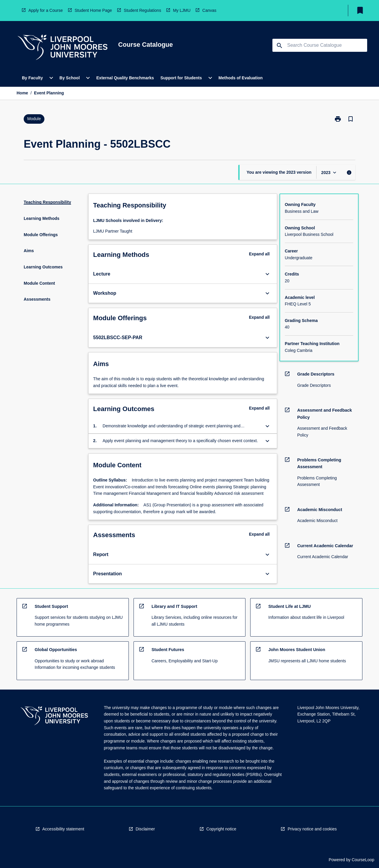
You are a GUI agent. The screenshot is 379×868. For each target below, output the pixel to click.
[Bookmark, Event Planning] (351, 119)
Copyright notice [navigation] (221, 829)
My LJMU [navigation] (182, 10)
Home (22, 93)
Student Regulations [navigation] (142, 10)
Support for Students (181, 78)
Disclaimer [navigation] (145, 829)
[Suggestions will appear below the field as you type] (320, 45)
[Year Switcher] (329, 172)
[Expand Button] (267, 274)
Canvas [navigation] (209, 10)
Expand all (259, 254)
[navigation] (62, 48)
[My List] (360, 10)
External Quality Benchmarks (125, 78)
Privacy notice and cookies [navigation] (312, 829)
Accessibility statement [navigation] (63, 829)
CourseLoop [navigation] (363, 860)
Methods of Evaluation (241, 78)
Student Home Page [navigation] (93, 10)
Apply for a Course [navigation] (46, 10)
